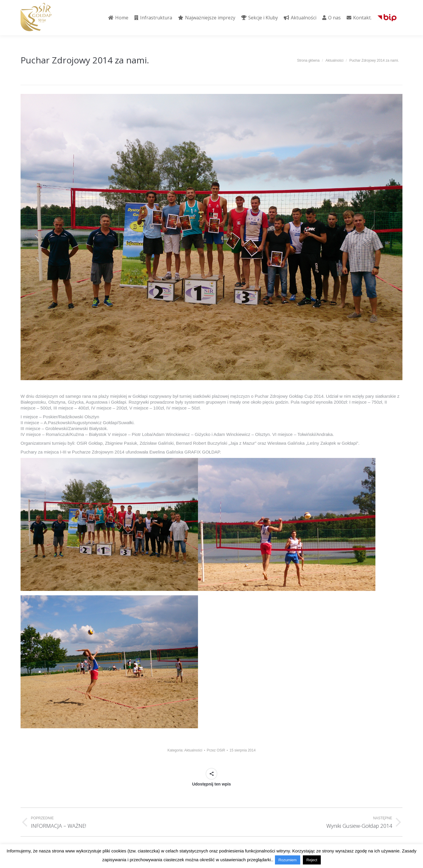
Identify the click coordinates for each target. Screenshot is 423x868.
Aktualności (193, 750)
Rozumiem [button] (288, 860)
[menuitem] (118, 18)
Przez (216, 750)
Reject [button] (312, 860)
